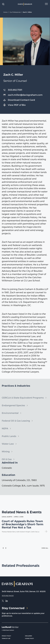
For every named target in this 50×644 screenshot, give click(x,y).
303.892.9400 (8, 596)
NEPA (5, 431)
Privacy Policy (6, 636)
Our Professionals (15, 12)
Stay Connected (15, 608)
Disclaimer (28, 636)
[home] (25, 4)
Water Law (8, 446)
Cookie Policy (29, 638)
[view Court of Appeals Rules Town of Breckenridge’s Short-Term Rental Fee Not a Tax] (25, 524)
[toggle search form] (3, 4)
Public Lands (9, 439)
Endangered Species (13, 408)
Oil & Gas (7, 462)
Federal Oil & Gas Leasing (16, 423)
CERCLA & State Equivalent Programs (23, 400)
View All (45, 548)
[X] (3, 601)
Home (5, 12)
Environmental (10, 415)
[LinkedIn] (7, 601)
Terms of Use (6, 638)
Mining (6, 454)
